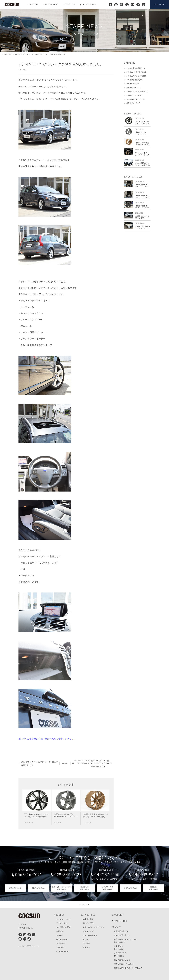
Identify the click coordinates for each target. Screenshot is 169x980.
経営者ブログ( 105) (133, 103)
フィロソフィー (63, 923)
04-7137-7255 (107, 875)
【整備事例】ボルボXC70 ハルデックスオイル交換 (143, 186)
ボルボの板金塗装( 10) (134, 80)
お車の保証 (61, 948)
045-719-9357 (145, 875)
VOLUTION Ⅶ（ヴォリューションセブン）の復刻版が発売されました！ (36, 828)
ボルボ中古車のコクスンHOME (12, 57)
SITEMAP (22, 925)
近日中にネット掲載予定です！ (142, 217)
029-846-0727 (68, 875)
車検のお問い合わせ (122, 935)
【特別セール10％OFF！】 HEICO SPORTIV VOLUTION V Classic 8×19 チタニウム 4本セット (65, 829)
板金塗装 (86, 948)
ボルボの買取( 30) (133, 84)
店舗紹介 (60, 935)
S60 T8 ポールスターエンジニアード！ (143, 228)
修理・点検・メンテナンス (94, 927)
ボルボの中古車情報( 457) (136, 68)
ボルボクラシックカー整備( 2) (137, 91)
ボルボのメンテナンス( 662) (137, 72)
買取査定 (86, 939)
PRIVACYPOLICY (26, 928)
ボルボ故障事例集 (90, 935)
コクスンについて (64, 919)
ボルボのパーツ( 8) (133, 88)
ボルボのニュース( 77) (134, 95)
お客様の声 (61, 943)
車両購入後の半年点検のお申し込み (128, 968)
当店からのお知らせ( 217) (136, 99)
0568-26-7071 (28, 875)
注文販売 (86, 943)
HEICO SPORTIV (63, 952)
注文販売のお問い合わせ (124, 964)
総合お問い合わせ (121, 931)
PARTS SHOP (121, 921)
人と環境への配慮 (64, 927)
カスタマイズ (88, 931)
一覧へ (65, 764)
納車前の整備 (88, 919)
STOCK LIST (118, 915)
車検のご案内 (88, 923)
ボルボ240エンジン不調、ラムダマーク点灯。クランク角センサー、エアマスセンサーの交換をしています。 (91, 764)
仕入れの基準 (62, 939)
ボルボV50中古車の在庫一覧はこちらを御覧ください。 (46, 741)
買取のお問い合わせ (122, 960)
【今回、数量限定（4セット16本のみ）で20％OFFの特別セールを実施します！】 (95, 828)
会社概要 (60, 931)
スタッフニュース (28, 57)
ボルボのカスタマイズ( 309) (137, 76)
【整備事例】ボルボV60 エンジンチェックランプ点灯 (143, 208)
